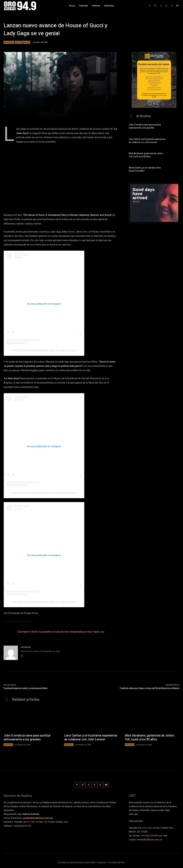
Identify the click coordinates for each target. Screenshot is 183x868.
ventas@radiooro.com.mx (150, 839)
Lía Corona (26, 647)
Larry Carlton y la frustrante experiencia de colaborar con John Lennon (147, 141)
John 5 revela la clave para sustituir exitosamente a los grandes (145, 126)
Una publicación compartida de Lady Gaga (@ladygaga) (44, 351)
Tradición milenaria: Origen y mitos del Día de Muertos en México (150, 688)
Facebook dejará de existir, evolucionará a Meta (26, 688)
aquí (136, 814)
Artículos (9, 42)
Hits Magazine (22, 42)
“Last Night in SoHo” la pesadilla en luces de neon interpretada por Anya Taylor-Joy (60, 632)
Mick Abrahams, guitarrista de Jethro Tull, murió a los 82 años (146, 155)
